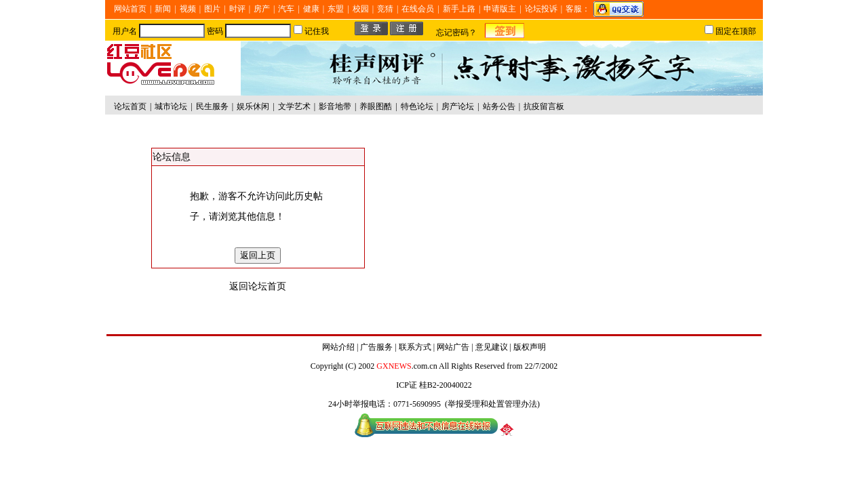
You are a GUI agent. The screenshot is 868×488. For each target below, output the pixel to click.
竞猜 (385, 9)
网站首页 (130, 9)
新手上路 (459, 9)
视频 (188, 9)
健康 (311, 9)
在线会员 (418, 9)
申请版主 (500, 9)
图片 (212, 9)
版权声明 (530, 347)
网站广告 (453, 347)
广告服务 (376, 347)
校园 (361, 9)
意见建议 (492, 347)
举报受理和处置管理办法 (492, 404)
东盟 (336, 9)
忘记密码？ (456, 33)
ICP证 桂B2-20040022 (434, 385)
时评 (237, 9)
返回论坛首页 (258, 286)
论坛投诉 (541, 9)
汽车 (286, 9)
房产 (262, 9)
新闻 (163, 9)
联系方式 (415, 347)
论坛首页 (130, 106)
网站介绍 (338, 347)
